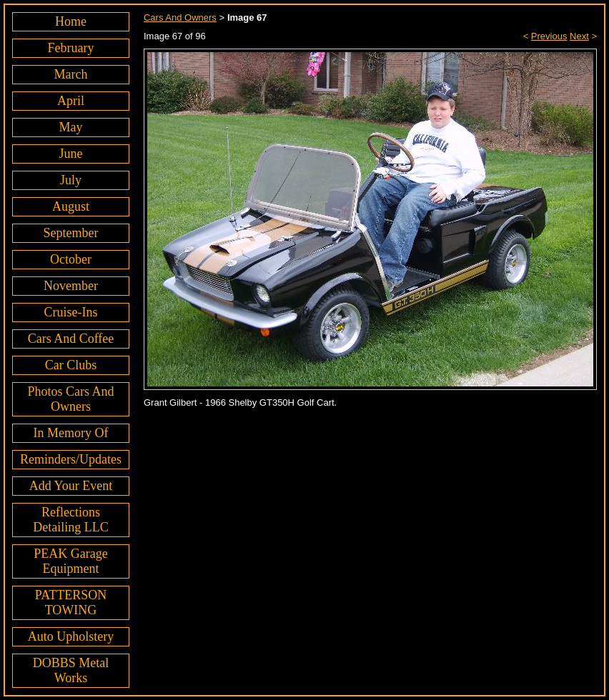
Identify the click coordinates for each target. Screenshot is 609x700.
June (70, 154)
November (71, 286)
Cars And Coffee (71, 339)
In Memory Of (71, 433)
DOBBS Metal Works (71, 670)
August (71, 206)
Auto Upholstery (71, 636)
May (70, 127)
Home (71, 21)
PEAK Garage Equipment (70, 561)
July (71, 180)
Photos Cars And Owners (70, 399)
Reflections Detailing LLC (70, 520)
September (71, 233)
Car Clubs (71, 365)
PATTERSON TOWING (71, 602)
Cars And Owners (180, 17)
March (71, 74)
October (71, 259)
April (71, 101)
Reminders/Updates (71, 459)
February (71, 48)
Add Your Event (71, 486)
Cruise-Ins (70, 312)
